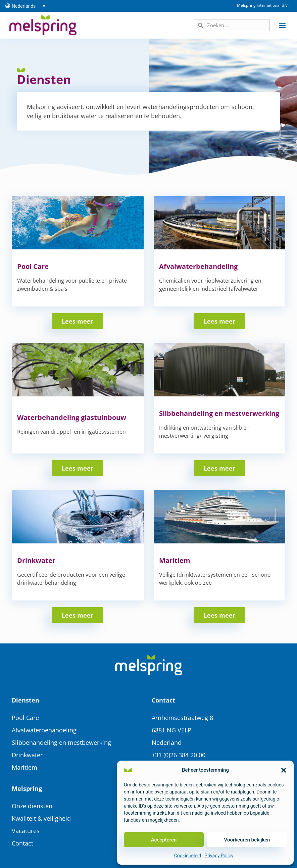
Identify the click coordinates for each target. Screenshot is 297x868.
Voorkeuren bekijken (247, 840)
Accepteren (164, 840)
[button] (284, 770)
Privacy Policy (219, 856)
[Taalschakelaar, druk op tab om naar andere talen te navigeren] (29, 6)
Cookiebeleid (188, 856)
